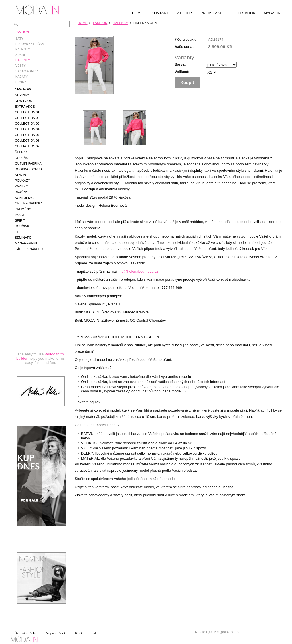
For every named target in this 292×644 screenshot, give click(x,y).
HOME (83, 23)
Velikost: (182, 72)
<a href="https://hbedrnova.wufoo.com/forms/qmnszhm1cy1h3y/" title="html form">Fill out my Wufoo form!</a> (40, 315)
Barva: (180, 64)
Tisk (94, 633)
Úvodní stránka (26, 633)
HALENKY (120, 23)
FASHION (100, 23)
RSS (78, 633)
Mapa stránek (56, 633)
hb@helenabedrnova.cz (139, 271)
